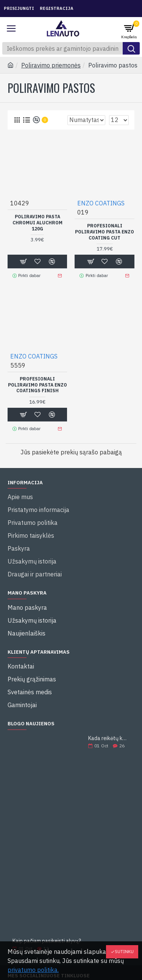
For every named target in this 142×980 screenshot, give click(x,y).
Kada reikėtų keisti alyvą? (109, 738)
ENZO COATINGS (101, 203)
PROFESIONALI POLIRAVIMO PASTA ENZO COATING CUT (105, 232)
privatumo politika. (33, 970)
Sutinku (124, 952)
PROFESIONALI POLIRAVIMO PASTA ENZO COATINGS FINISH (37, 385)
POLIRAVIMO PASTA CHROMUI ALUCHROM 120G (37, 222)
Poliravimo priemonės (51, 65)
